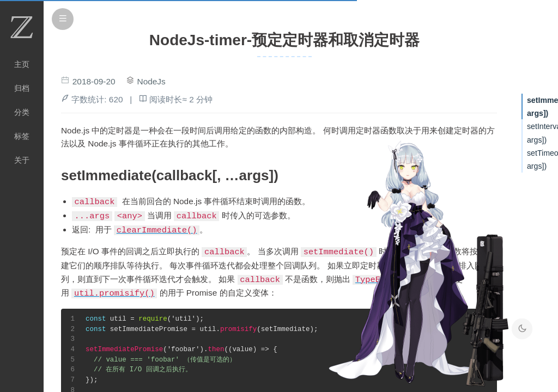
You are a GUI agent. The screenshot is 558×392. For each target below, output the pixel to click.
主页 (22, 64)
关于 (22, 160)
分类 (22, 112)
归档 (22, 88)
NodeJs (151, 81)
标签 (22, 136)
